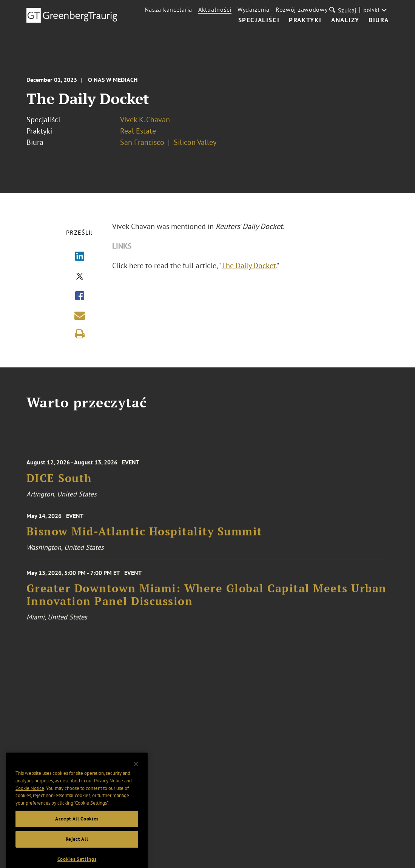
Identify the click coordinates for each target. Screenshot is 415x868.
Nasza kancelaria (168, 9)
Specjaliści (259, 20)
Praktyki (305, 20)
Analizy (345, 20)
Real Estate (138, 131)
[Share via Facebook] (80, 297)
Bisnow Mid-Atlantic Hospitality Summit (144, 536)
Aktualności (215, 9)
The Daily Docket (249, 266)
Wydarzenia (254, 9)
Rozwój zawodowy (302, 9)
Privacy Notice (109, 792)
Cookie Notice (30, 799)
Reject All (77, 850)
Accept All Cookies (77, 830)
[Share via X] (80, 277)
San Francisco (142, 142)
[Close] (136, 775)
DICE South (59, 485)
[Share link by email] (80, 315)
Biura (379, 20)
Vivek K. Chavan (145, 120)
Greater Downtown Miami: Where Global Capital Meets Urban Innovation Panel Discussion (207, 603)
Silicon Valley (195, 142)
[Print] (80, 334)
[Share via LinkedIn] (80, 257)
